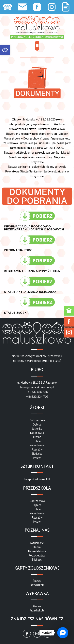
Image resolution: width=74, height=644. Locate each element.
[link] (5, 50)
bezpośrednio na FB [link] (37, 479)
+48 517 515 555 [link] (37, 392)
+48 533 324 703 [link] (37, 397)
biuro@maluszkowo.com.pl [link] (37, 387)
